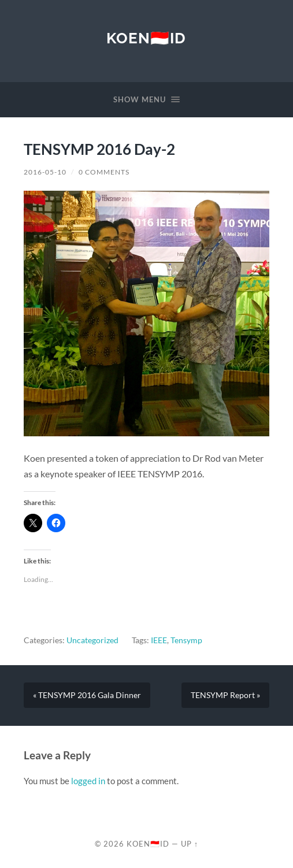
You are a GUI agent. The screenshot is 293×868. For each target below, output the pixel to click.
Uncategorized (92, 640)
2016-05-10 (45, 172)
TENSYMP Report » (225, 695)
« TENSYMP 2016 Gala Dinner (87, 695)
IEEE (159, 640)
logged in (88, 781)
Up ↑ (190, 844)
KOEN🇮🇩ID (146, 38)
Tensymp (186, 640)
